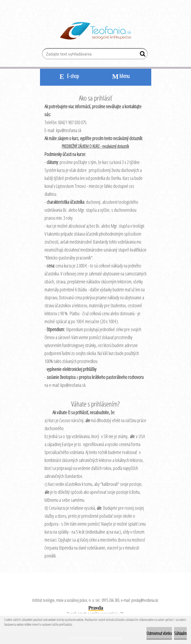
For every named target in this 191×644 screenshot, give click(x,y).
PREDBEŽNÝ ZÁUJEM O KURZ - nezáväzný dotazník (95, 146)
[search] (141, 55)
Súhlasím (180, 633)
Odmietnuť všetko (159, 633)
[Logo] (95, 31)
